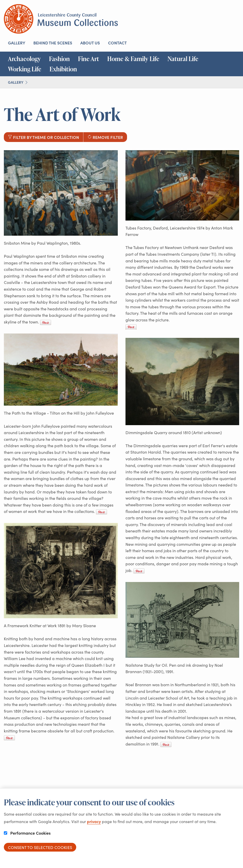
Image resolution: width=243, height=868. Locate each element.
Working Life (25, 69)
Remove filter (105, 137)
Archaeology (24, 59)
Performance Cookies (27, 833)
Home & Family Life (133, 59)
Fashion (59, 59)
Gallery (17, 43)
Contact (117, 43)
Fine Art (89, 59)
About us (90, 43)
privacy (94, 821)
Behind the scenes (53, 43)
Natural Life (183, 59)
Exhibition (63, 69)
